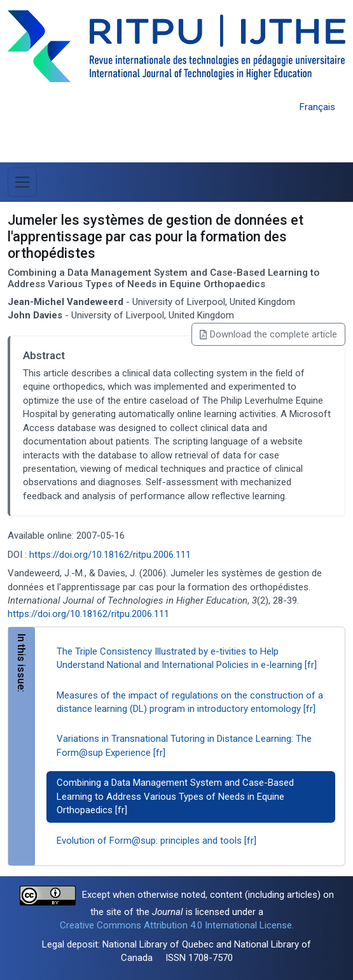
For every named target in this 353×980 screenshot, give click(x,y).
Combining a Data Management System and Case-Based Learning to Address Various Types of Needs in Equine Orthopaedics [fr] (175, 796)
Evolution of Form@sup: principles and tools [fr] (156, 841)
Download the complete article (268, 334)
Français (317, 107)
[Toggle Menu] (22, 182)
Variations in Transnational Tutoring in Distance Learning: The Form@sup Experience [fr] (184, 745)
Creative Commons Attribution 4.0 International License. (177, 925)
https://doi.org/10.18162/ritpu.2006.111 (110, 555)
